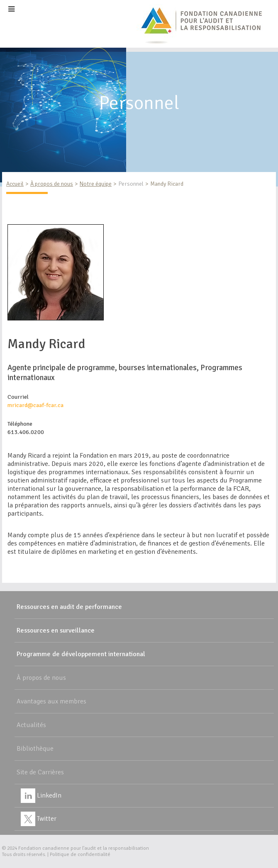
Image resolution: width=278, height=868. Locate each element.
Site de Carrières (40, 772)
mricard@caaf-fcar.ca (35, 405)
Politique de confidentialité (80, 855)
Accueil (15, 184)
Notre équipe (96, 184)
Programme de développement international (81, 654)
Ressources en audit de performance (69, 607)
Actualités (31, 725)
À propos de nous (52, 184)
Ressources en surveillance (56, 630)
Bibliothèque (35, 749)
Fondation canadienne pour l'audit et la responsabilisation (84, 848)
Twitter (39, 819)
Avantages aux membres (51, 701)
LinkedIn (41, 795)
